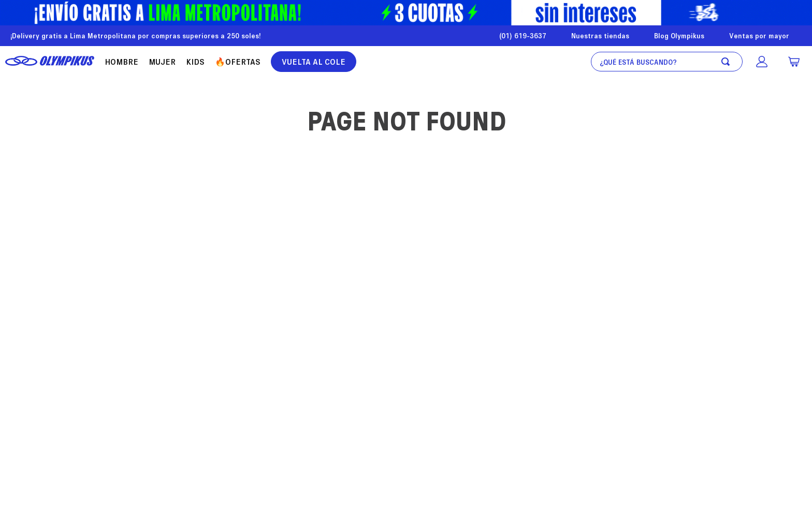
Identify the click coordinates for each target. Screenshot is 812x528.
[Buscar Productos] (728, 62)
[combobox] (667, 62)
